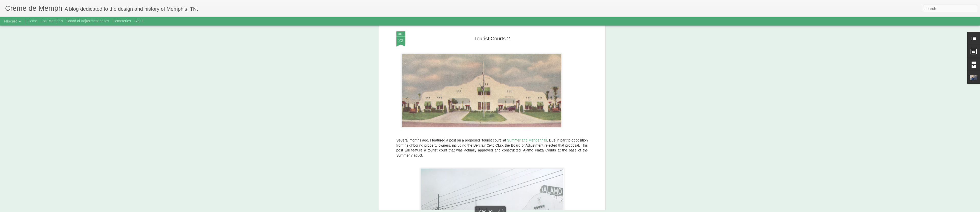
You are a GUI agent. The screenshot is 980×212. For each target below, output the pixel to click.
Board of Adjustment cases (88, 21)
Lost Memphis (52, 21)
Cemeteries (122, 21)
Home (32, 21)
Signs (139, 21)
